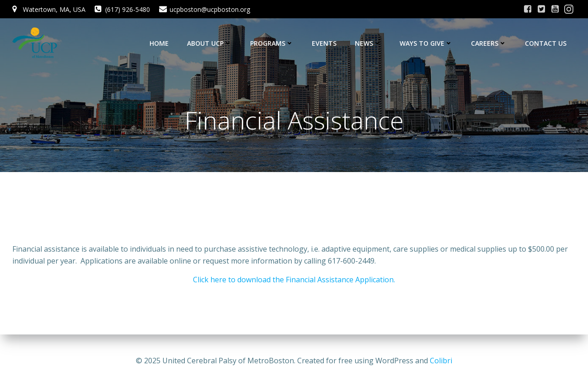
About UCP (209, 43)
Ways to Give (426, 43)
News (368, 43)
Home (159, 43)
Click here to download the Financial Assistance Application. (294, 280)
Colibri (441, 361)
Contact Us (546, 43)
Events (324, 43)
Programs (272, 43)
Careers (489, 43)
